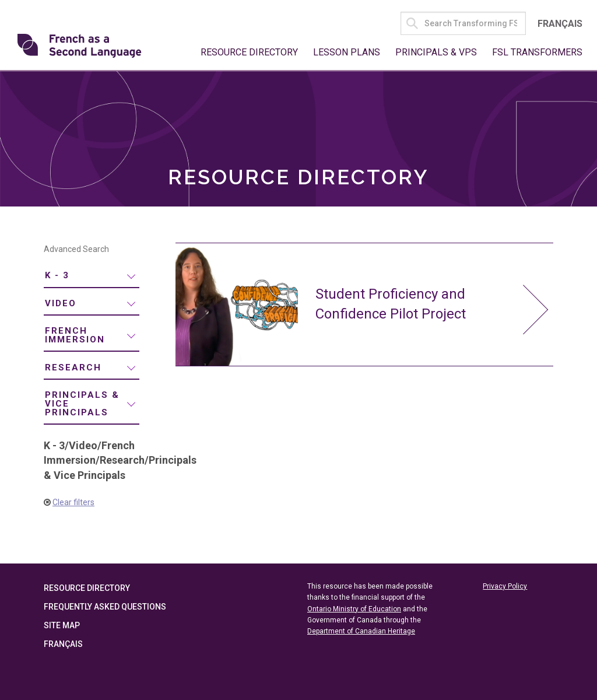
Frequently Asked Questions (105, 607)
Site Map (62, 626)
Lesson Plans (347, 52)
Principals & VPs (436, 52)
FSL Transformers (537, 52)
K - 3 (57, 276)
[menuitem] (92, 277)
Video (61, 303)
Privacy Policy (505, 587)
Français (560, 24)
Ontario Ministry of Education (354, 609)
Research (73, 367)
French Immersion (75, 336)
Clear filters (73, 502)
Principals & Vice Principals (82, 404)
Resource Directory (249, 52)
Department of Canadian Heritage (361, 631)
